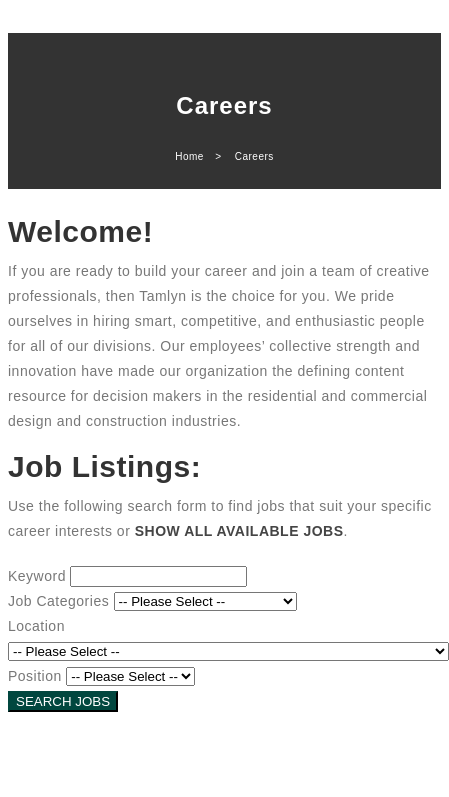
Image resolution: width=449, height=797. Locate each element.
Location (36, 626)
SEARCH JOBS (63, 701)
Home (189, 156)
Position (35, 676)
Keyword (37, 576)
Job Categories (58, 601)
